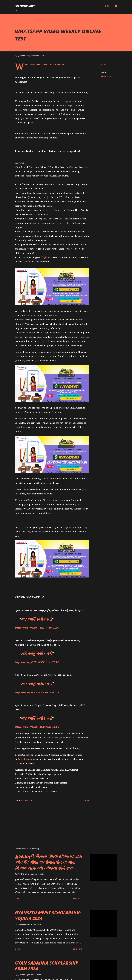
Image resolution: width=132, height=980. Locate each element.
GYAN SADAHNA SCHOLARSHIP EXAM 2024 (47, 966)
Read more (78, 899)
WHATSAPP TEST (106, 76)
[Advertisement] (51, 821)
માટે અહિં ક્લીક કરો (36, 619)
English (45, 257)
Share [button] (103, 64)
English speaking (27, 759)
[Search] (107, 6)
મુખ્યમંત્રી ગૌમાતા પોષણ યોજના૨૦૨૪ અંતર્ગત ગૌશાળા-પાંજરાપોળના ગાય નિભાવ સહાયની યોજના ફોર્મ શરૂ (48, 862)
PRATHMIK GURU (25, 6)
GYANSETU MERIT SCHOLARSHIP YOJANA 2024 (48, 915)
